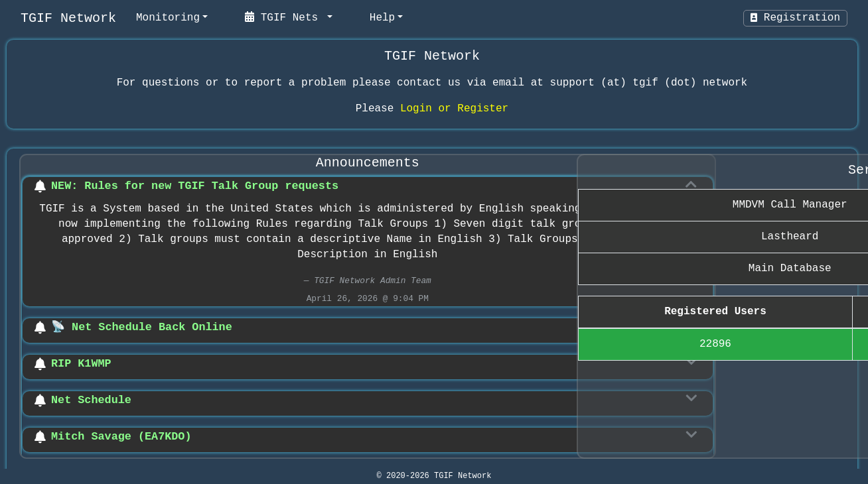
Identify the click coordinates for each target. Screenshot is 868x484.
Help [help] (382, 18)
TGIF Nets (285, 18)
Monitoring (168, 18)
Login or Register (454, 109)
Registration (795, 18)
